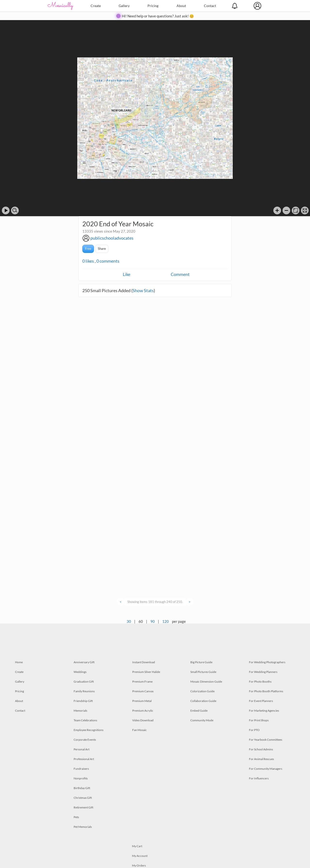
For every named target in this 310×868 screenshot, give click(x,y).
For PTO (254, 730)
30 (129, 621)
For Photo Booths (260, 681)
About (181, 6)
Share (102, 249)
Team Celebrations (85, 720)
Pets (76, 817)
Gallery (124, 6)
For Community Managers (266, 769)
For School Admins (261, 749)
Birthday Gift (82, 788)
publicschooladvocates (112, 238)
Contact (210, 6)
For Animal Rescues (261, 759)
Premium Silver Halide (146, 672)
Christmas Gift (83, 798)
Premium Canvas (143, 691)
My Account (140, 856)
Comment (180, 274)
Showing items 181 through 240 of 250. (155, 602)
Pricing (153, 6)
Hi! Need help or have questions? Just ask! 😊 (158, 16)
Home (19, 662)
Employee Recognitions (89, 730)
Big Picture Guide (201, 662)
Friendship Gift (83, 701)
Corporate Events (85, 740)
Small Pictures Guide (203, 672)
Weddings (80, 672)
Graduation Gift (84, 681)
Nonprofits (81, 778)
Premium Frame (142, 681)
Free (88, 249)
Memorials (80, 711)
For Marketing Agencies (264, 711)
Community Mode (202, 720)
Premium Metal (142, 701)
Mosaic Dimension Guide (206, 681)
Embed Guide (199, 711)
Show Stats (143, 290)
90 (153, 621)
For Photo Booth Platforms (266, 691)
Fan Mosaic (139, 730)
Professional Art (84, 759)
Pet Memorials (83, 827)
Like (127, 274)
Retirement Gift (83, 807)
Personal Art (81, 749)
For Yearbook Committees (266, 740)
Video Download (143, 720)
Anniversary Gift (84, 662)
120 (166, 621)
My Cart (137, 846)
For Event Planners (261, 701)
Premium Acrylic (143, 711)
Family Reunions (84, 691)
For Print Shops (259, 720)
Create (96, 6)
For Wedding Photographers (267, 662)
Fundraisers (81, 769)
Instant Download (144, 662)
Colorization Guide (202, 691)
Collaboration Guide (203, 701)
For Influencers (259, 778)
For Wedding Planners (263, 672)
